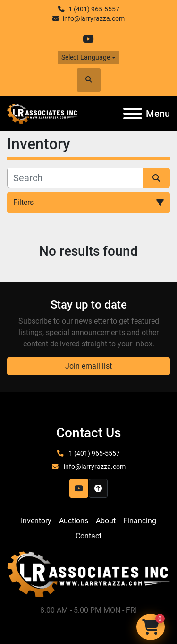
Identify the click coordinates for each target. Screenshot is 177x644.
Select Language (86, 57)
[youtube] (88, 39)
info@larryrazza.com (94, 18)
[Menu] (133, 114)
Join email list (88, 366)
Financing (140, 521)
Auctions (74, 521)
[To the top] (98, 488)
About (106, 521)
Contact (88, 536)
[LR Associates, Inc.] (88, 574)
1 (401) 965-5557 (94, 9)
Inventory (36, 521)
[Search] (75, 178)
